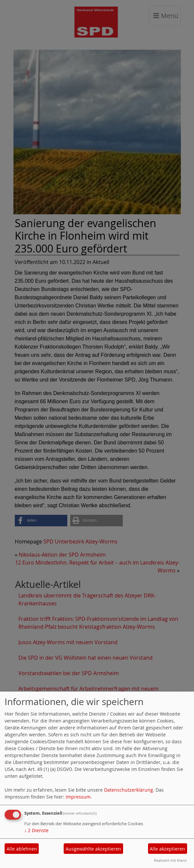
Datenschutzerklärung (129, 790)
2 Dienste (36, 830)
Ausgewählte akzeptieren (93, 849)
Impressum (78, 797)
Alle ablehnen (22, 849)
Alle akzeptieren (167, 849)
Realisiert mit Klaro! (170, 860)
